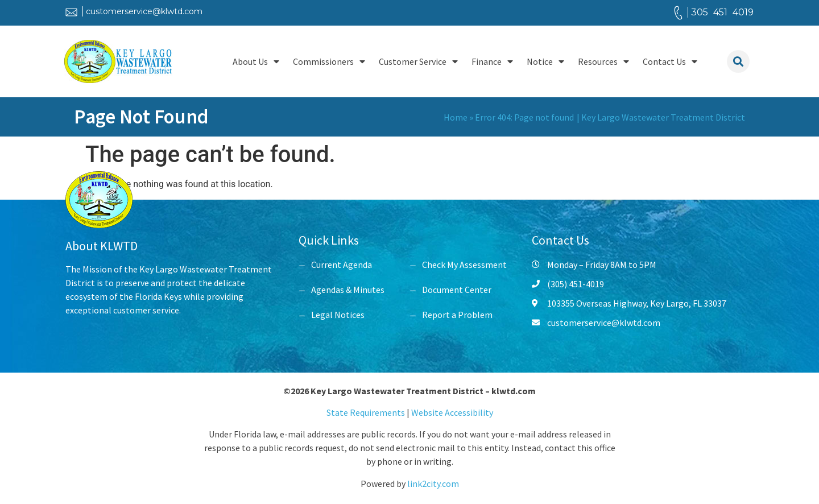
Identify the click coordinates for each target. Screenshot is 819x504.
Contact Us (670, 61)
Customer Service (418, 61)
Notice (545, 61)
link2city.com (433, 484)
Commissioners (329, 61)
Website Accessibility (452, 412)
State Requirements (367, 412)
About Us (256, 61)
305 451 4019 (722, 12)
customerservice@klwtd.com (144, 11)
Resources (603, 61)
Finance (492, 61)
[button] (738, 61)
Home (456, 117)
